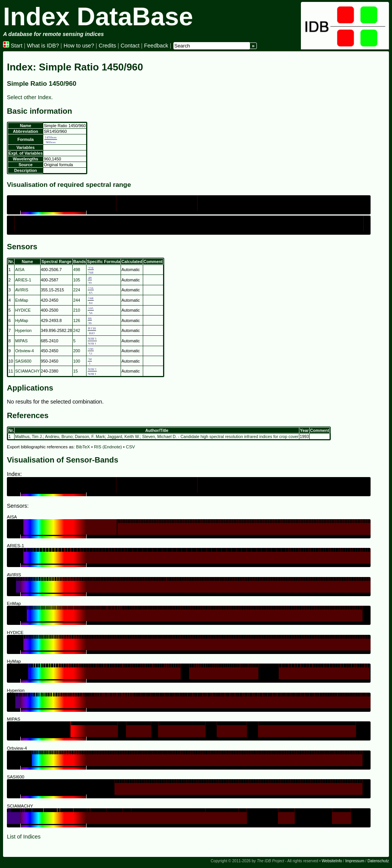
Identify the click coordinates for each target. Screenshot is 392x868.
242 (77, 330)
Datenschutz (378, 861)
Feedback (156, 46)
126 (77, 320)
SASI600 (23, 361)
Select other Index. (30, 97)
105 (77, 280)
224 (77, 290)
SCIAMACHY (27, 371)
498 (77, 270)
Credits (108, 46)
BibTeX (83, 447)
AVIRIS (22, 290)
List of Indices (24, 837)
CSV (131, 447)
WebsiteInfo (332, 861)
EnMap (21, 300)
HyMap (21, 320)
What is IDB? (43, 46)
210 (77, 310)
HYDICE (23, 310)
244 (77, 300)
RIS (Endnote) (108, 447)
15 (75, 371)
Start (13, 46)
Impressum (355, 861)
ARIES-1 (23, 280)
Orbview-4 (24, 351)
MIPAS (21, 341)
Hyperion (23, 330)
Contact (130, 46)
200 (77, 351)
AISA (20, 270)
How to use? (79, 46)
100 (77, 361)
